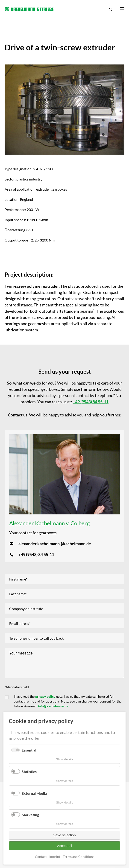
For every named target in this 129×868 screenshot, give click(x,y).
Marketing (30, 815)
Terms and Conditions (79, 857)
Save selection (64, 835)
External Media (34, 793)
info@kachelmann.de (53, 706)
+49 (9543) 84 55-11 (91, 402)
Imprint (55, 857)
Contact (41, 857)
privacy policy (45, 696)
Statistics (29, 772)
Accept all (64, 846)
